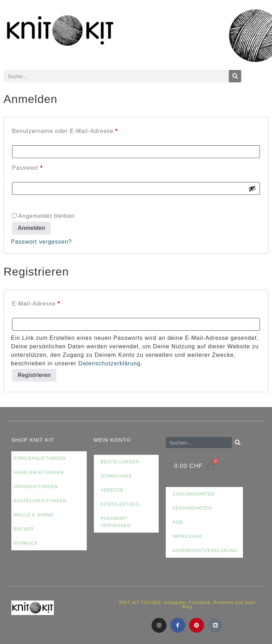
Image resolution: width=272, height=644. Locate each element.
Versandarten (192, 508)
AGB (178, 522)
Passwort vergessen (116, 522)
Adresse (112, 490)
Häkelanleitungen (39, 472)
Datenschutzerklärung (109, 363)
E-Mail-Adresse (53, 302)
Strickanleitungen (40, 458)
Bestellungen (120, 462)
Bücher (24, 529)
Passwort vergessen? (41, 242)
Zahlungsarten (194, 494)
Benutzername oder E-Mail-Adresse (81, 130)
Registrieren (34, 375)
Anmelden (31, 228)
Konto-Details (120, 504)
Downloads (117, 476)
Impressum (187, 536)
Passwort (44, 167)
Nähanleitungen (36, 487)
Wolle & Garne (34, 515)
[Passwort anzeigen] (252, 188)
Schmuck (26, 543)
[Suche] (235, 76)
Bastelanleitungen (40, 501)
